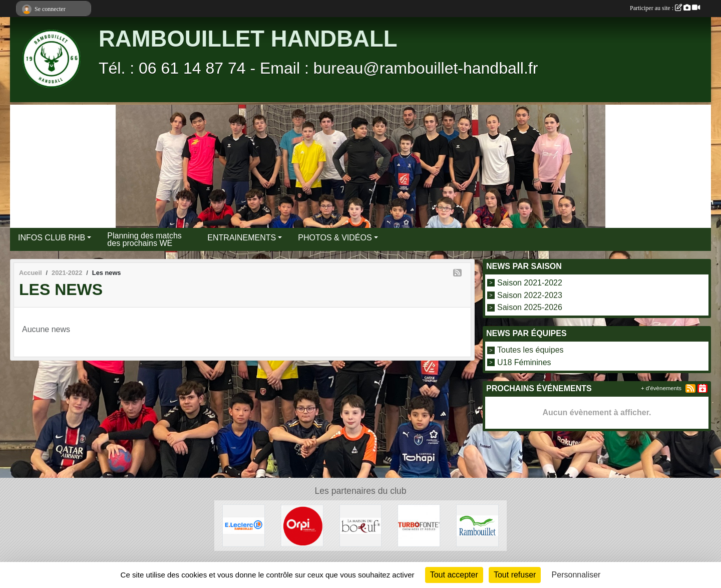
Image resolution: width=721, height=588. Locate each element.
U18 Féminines (524, 362)
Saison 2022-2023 (530, 295)
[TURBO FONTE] (419, 525)
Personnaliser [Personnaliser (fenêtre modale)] (576, 575)
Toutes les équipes (530, 350)
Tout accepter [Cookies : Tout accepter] (454, 575)
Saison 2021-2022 (530, 283)
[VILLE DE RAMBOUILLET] (477, 525)
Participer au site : (665, 8)
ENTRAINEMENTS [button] (242, 238)
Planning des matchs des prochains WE (144, 239)
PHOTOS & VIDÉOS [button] (335, 238)
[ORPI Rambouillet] (302, 525)
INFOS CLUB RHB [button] (52, 238)
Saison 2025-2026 (530, 307)
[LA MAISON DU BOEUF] (361, 525)
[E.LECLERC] (244, 525)
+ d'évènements (661, 388)
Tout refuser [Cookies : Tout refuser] (515, 575)
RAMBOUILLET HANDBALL (248, 39)
